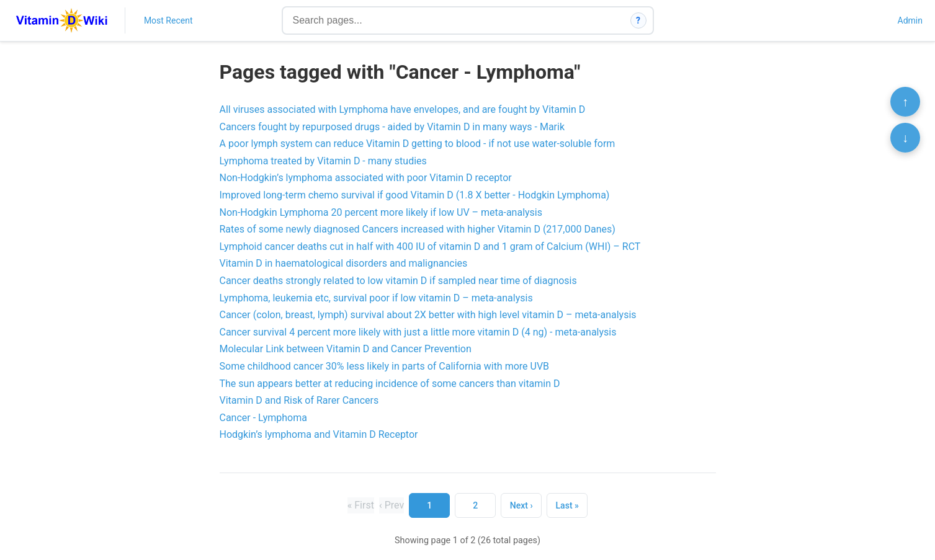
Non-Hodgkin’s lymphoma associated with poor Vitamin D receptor (366, 178)
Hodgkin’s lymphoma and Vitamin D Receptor (319, 434)
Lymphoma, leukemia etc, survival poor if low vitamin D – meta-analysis (376, 298)
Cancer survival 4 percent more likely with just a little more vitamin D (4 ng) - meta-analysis (418, 332)
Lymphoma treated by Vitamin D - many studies (323, 161)
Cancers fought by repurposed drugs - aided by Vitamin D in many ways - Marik (392, 127)
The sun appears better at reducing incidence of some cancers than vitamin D (390, 384)
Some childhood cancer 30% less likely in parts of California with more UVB (385, 366)
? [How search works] (638, 20)
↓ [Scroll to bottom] (905, 138)
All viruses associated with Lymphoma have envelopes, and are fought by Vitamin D (403, 109)
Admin (910, 20)
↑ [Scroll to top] (905, 102)
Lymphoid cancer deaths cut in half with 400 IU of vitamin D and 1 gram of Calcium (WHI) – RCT (430, 247)
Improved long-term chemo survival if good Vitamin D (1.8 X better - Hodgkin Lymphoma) (415, 195)
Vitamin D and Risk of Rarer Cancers (299, 400)
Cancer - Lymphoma (263, 418)
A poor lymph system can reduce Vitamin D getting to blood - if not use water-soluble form (418, 144)
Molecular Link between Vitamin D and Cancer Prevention (346, 349)
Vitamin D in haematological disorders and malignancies (344, 263)
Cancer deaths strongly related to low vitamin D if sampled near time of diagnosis (398, 281)
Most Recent (168, 20)
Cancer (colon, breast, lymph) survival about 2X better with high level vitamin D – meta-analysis (428, 315)
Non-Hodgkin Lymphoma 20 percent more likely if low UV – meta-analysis (381, 212)
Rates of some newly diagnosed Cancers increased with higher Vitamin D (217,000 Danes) (418, 229)
